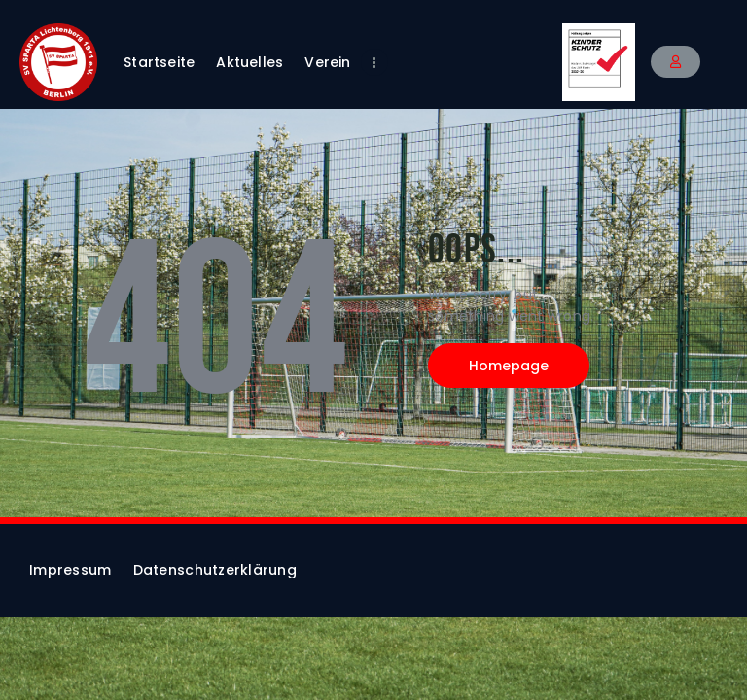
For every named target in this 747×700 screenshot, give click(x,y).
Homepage (509, 366)
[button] (676, 62)
